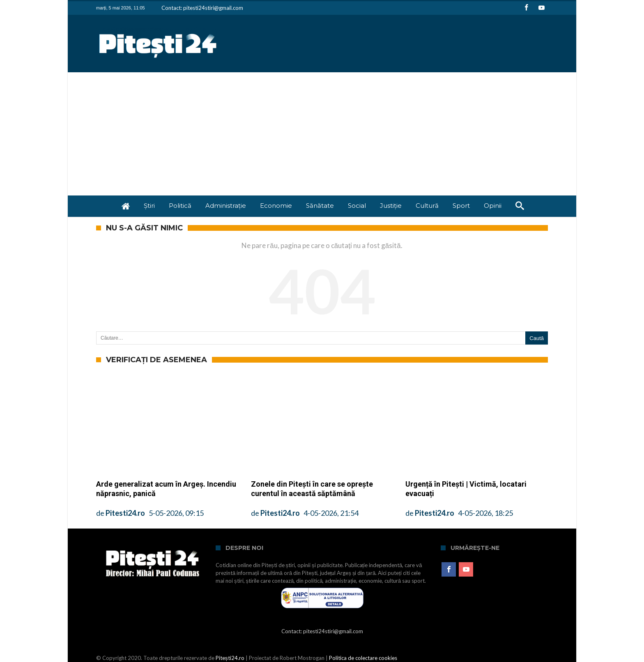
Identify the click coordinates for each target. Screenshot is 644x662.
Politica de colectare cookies (363, 658)
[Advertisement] (322, 134)
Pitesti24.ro (125, 513)
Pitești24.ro (230, 658)
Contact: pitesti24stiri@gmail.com (202, 8)
